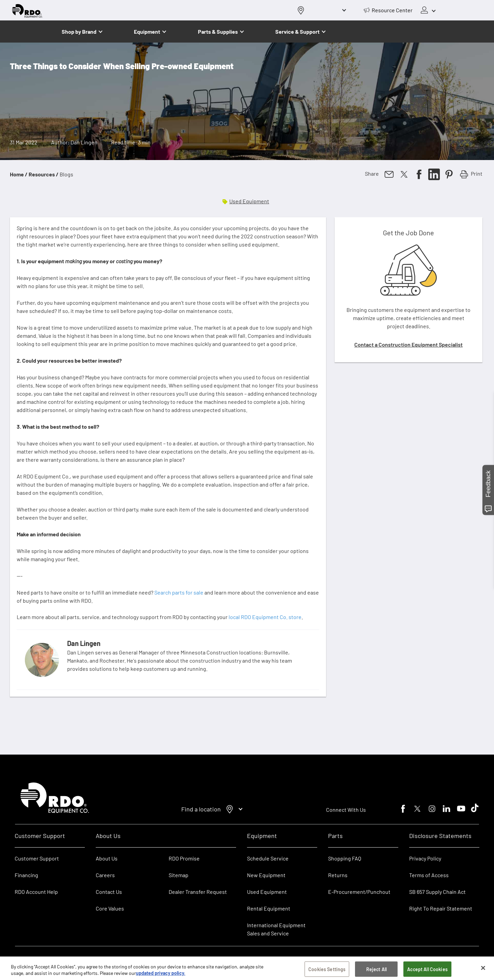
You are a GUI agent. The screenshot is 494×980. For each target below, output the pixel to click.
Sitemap (179, 875)
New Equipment (266, 875)
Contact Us (109, 892)
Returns (338, 875)
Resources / (44, 174)
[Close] (483, 970)
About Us (107, 858)
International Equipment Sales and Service (276, 929)
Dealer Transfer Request (198, 892)
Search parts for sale (179, 592)
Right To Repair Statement (441, 908)
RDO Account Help (36, 892)
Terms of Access (429, 875)
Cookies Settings (327, 971)
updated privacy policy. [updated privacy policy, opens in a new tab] (161, 976)
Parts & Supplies (218, 31)
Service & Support (297, 31)
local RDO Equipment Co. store (265, 617)
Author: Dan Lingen (74, 142)
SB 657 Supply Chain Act (437, 892)
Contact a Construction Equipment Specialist (408, 344)
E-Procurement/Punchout (359, 892)
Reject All (376, 971)
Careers (105, 875)
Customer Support (37, 858)
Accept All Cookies (427, 971)
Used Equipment (249, 201)
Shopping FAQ (345, 858)
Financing (26, 875)
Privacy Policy (425, 858)
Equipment (147, 31)
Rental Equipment (269, 908)
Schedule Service (268, 858)
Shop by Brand (79, 31)
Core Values (110, 908)
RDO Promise (184, 858)
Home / (19, 174)
